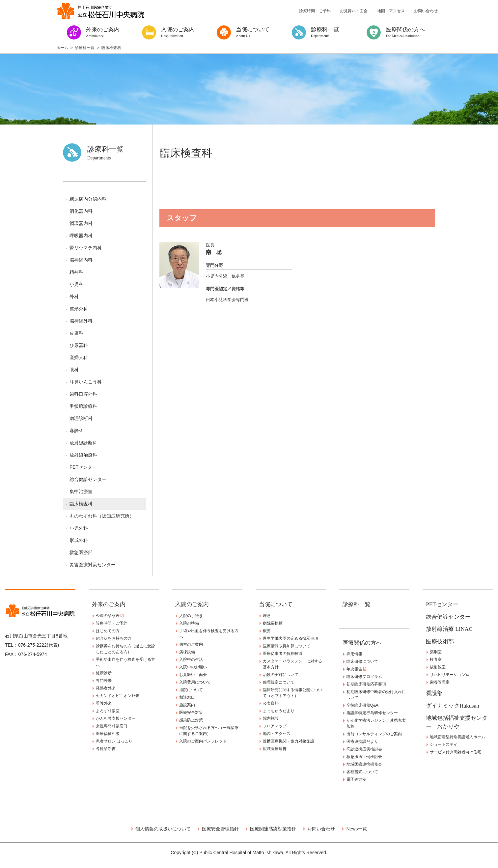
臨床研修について (362, 661)
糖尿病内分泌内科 (88, 199)
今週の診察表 (110, 616)
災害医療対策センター (93, 565)
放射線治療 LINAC (449, 629)
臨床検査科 (81, 504)
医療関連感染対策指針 (273, 829)
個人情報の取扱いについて (163, 829)
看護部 (434, 693)
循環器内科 (81, 223)
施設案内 (187, 705)
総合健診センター (88, 479)
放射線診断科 (83, 443)
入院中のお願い (193, 667)
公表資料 (271, 703)
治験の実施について (281, 675)
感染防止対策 (191, 720)
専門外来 (104, 681)
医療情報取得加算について (287, 646)
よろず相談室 (108, 711)
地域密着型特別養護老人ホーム (457, 737)
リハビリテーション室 (450, 675)
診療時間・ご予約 (315, 11)
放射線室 (438, 667)
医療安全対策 (191, 713)
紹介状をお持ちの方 (114, 638)
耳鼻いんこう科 (86, 382)
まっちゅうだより (279, 711)
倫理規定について (279, 682)
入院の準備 (189, 623)
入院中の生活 (191, 659)
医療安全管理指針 (220, 829)
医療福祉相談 (108, 734)
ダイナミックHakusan (452, 706)
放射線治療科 (83, 455)
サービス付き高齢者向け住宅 (456, 752)
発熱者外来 (106, 688)
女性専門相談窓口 (112, 726)
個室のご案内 (191, 644)
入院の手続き (191, 616)
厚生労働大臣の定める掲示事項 (290, 638)
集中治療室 (81, 491)
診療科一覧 (357, 604)
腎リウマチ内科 (86, 248)
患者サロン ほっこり (114, 741)
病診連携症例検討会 (364, 749)
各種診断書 (106, 749)
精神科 (76, 272)
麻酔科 (76, 431)
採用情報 (354, 654)
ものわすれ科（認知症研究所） (102, 516)
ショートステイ (444, 744)
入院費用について (195, 682)
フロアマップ (275, 726)
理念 (267, 616)
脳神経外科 (81, 321)
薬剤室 (436, 652)
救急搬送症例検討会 (364, 757)
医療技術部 (440, 642)
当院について (276, 604)
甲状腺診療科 (83, 406)
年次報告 (356, 669)
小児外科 (79, 528)
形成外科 (79, 540)
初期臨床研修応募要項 (366, 684)
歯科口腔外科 (83, 394)
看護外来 (104, 703)
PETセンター (83, 467)
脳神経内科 (81, 260)
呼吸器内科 (81, 236)
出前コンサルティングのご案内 (374, 734)
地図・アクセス (391, 11)
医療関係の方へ (362, 643)
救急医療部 (81, 552)
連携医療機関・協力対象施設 (289, 741)
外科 (74, 296)
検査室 (436, 659)
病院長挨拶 (273, 623)
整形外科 (79, 309)
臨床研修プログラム (364, 677)
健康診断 (104, 673)
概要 (267, 631)
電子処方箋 (356, 779)
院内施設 (271, 718)
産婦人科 (79, 357)
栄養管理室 (440, 682)
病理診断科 (81, 418)
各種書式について (362, 772)
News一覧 (357, 829)
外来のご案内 (109, 604)
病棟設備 (187, 652)
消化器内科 (81, 211)
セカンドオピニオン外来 (118, 696)
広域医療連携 (275, 749)
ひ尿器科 (79, 345)
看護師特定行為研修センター (372, 713)
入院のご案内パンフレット (203, 741)
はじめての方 (108, 631)
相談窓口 (187, 697)
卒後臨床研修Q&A (362, 705)
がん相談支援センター (116, 718)
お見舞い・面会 (354, 11)
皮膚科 (76, 333)
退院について (191, 690)
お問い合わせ (426, 11)
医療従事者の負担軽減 (283, 654)
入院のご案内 (192, 604)
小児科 (76, 284)
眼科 (74, 370)
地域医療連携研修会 (364, 764)
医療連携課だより (362, 742)
